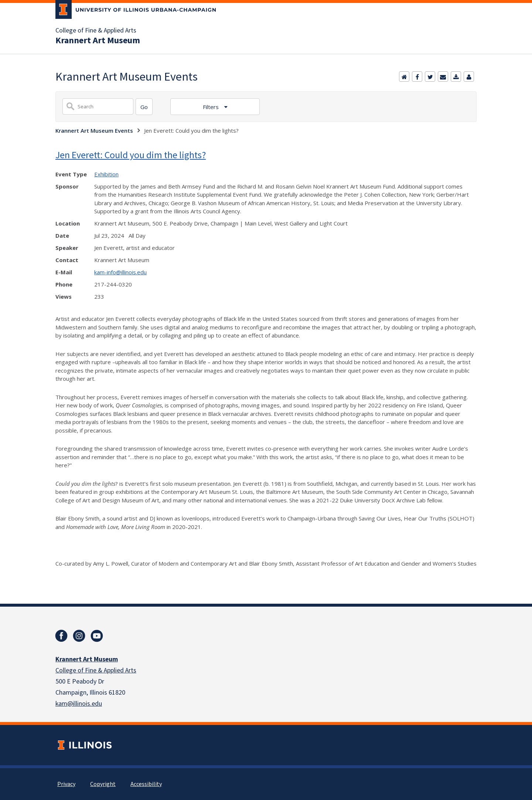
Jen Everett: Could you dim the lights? (131, 155)
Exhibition (106, 174)
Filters (212, 107)
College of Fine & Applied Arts (96, 31)
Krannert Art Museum (98, 41)
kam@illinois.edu (79, 704)
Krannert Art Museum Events (94, 130)
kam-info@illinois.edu (120, 272)
